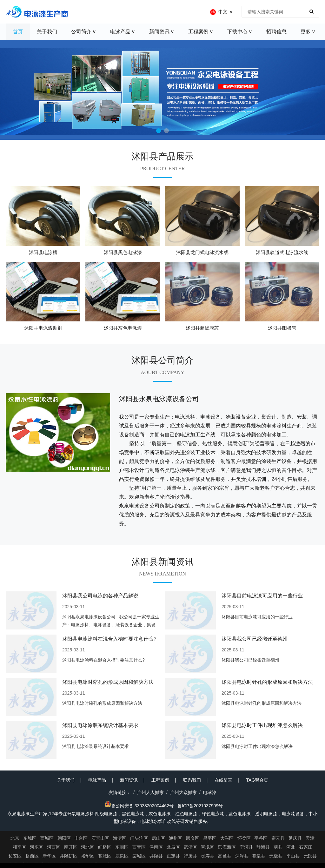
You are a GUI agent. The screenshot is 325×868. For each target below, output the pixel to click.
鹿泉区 (122, 856)
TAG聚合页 (257, 780)
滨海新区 (227, 847)
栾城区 (139, 856)
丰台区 (81, 838)
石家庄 (306, 847)
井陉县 (156, 856)
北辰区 (173, 847)
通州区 (176, 838)
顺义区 (193, 838)
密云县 (278, 838)
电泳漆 (210, 792)
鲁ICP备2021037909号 (200, 806)
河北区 (88, 847)
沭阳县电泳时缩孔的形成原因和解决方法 (108, 682)
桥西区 (32, 856)
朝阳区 (64, 838)
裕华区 (88, 856)
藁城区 (105, 856)
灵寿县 (208, 856)
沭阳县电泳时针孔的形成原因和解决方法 (267, 682)
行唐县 (190, 856)
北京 (15, 838)
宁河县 (246, 847)
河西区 (54, 847)
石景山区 (100, 838)
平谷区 (261, 838)
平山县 (293, 856)
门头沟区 (139, 838)
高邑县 (225, 856)
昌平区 (210, 838)
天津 (310, 838)
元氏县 (310, 856)
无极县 (276, 856)
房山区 (158, 838)
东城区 (30, 838)
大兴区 (227, 838)
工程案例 (160, 780)
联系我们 (192, 780)
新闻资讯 (129, 780)
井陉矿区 (69, 856)
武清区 (190, 847)
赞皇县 (259, 856)
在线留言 (223, 780)
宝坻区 (208, 847)
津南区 (156, 847)
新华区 (49, 856)
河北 (291, 847)
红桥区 (105, 847)
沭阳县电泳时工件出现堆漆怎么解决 (262, 725)
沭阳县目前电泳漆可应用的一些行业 (262, 596)
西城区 (47, 838)
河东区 (36, 847)
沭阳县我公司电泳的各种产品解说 (100, 596)
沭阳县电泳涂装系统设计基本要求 (100, 725)
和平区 (19, 847)
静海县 (263, 847)
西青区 (139, 847)
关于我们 (66, 780)
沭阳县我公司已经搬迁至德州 (255, 639)
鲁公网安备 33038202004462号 (139, 806)
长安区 (15, 856)
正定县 (173, 856)
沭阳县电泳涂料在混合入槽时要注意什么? (109, 639)
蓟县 (278, 847)
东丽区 (122, 847)
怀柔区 (244, 838)
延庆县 (295, 838)
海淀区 (120, 838)
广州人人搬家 (150, 792)
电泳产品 (97, 780)
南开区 (71, 847)
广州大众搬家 (183, 792)
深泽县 (242, 856)
